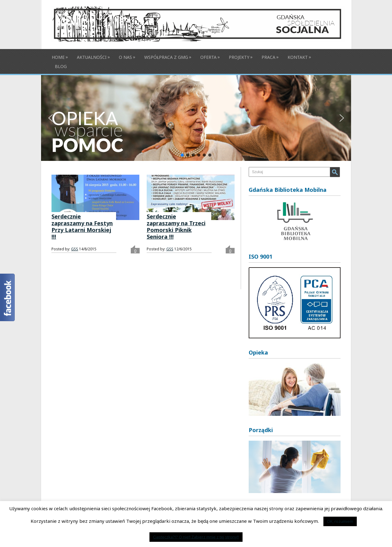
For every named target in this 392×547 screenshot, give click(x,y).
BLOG (61, 66)
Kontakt (298, 57)
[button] (196, 118)
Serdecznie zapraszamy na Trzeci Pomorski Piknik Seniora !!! (176, 226)
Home (58, 57)
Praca (268, 57)
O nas (125, 57)
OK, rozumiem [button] (340, 521)
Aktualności (92, 57)
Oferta (208, 57)
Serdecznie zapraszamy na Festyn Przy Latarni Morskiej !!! (82, 226)
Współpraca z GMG (166, 57)
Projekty (239, 57)
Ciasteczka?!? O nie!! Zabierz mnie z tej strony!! (196, 537)
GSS (75, 249)
